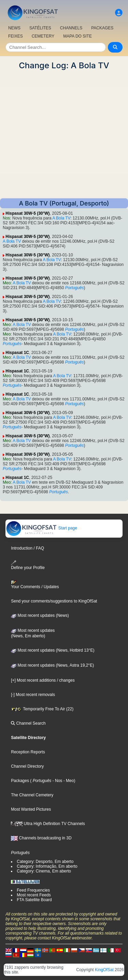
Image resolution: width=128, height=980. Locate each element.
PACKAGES (102, 28)
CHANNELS (71, 28)
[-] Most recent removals (33, 695)
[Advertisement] (64, 134)
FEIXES (16, 36)
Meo (7, 283)
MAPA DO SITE (77, 36)
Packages (20, 781)
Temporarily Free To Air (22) (42, 709)
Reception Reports (28, 752)
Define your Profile (28, 565)
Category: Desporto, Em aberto (45, 862)
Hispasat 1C (17, 353)
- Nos (57, 781)
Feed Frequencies (33, 890)
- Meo (68, 781)
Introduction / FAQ (27, 548)
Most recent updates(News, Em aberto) (33, 633)
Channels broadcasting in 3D (41, 838)
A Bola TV (61, 218)
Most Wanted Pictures (31, 809)
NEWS (14, 28)
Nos (6, 218)
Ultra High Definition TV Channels (48, 824)
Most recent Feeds (34, 895)
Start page (41, 528)
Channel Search (28, 723)
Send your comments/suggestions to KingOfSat (54, 601)
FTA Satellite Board (34, 900)
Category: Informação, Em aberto (47, 866)
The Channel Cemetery (32, 795)
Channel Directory (27, 766)
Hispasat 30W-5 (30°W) (27, 213)
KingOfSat (104, 970)
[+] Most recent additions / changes (43, 680)
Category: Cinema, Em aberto (44, 871)
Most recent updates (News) (40, 615)
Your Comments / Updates (35, 585)
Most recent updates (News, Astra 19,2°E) (52, 665)
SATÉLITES (40, 28)
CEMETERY (43, 36)
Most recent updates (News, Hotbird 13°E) (53, 650)
